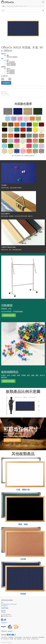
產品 (4, 6)
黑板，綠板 (23, 524)
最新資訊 (3, 612)
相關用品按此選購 (8, 381)
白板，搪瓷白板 (23, 490)
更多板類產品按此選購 (12, 440)
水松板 (23, 559)
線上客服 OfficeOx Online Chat (9, 604)
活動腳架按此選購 (9, 315)
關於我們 (10, 631)
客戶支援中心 (5, 606)
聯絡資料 (3, 611)
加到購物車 (6, 83)
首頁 (2, 603)
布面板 (23, 594)
